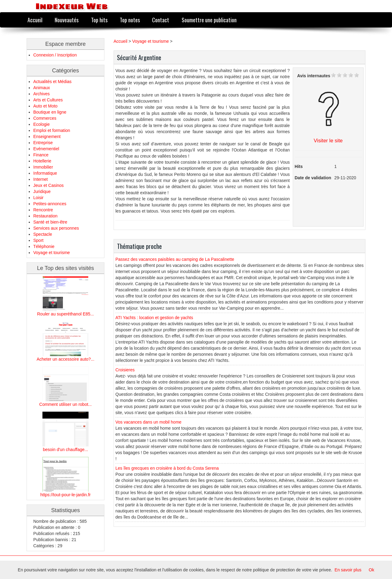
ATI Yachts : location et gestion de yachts (154, 318)
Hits (299, 166)
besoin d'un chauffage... (66, 450)
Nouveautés (67, 20)
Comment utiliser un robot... (66, 404)
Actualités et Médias (52, 82)
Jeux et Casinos (49, 185)
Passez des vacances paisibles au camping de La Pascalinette (175, 259)
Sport (38, 240)
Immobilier (43, 167)
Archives (42, 94)
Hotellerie (42, 161)
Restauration (45, 216)
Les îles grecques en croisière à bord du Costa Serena (167, 468)
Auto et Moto (45, 106)
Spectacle (43, 234)
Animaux (42, 88)
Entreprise (43, 143)
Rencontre (43, 210)
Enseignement (47, 137)
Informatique (45, 173)
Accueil (35, 20)
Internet (40, 179)
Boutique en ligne (50, 112)
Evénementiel (46, 149)
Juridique (42, 191)
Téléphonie (44, 246)
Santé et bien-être (50, 222)
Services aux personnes (56, 228)
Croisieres (125, 370)
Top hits (99, 20)
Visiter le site (328, 141)
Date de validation (313, 178)
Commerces (45, 118)
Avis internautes (314, 76)
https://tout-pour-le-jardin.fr (65, 495)
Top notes (130, 20)
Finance (41, 155)
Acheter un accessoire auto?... (65, 359)
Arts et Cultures (48, 100)
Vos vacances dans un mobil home (148, 422)
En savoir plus (348, 570)
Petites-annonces (50, 204)
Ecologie (42, 124)
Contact (161, 20)
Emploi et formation (52, 130)
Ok (372, 570)
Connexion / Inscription (55, 55)
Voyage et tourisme (52, 253)
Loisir (38, 198)
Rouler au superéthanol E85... (65, 314)
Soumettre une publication (209, 20)
